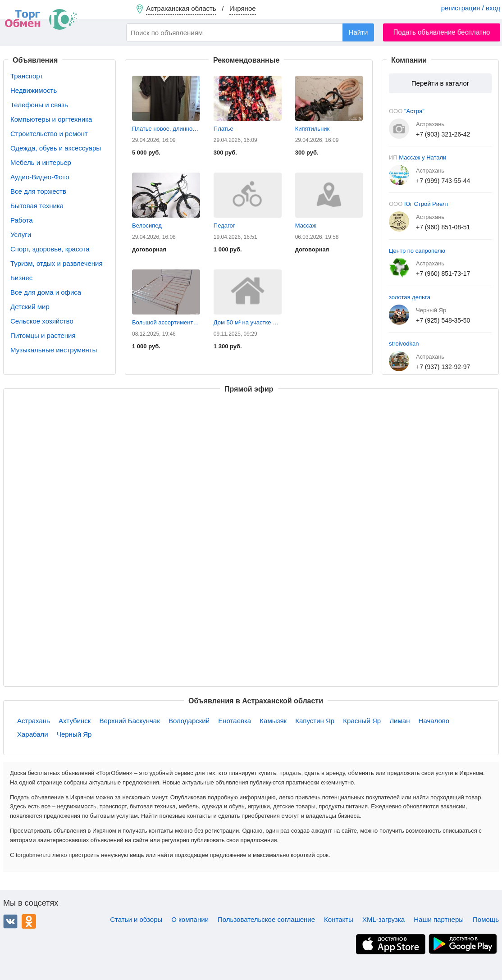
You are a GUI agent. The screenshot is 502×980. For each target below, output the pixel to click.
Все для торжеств (38, 191)
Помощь (486, 919)
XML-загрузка (383, 919)
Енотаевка (235, 721)
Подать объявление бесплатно (442, 32)
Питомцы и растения (43, 335)
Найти (358, 32)
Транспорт (27, 76)
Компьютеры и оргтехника (51, 119)
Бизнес (21, 278)
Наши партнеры (439, 919)
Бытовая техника (37, 206)
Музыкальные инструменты (54, 350)
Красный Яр (362, 721)
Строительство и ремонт (49, 134)
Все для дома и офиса (46, 292)
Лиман (399, 721)
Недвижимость (34, 90)
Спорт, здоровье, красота (50, 249)
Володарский (189, 721)
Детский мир (30, 307)
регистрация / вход (471, 8)
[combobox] (250, 32)
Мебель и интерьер (41, 162)
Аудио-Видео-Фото (40, 177)
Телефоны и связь (39, 105)
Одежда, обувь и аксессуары (56, 148)
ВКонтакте (10, 921)
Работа (22, 220)
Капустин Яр (315, 721)
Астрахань (34, 721)
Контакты (339, 919)
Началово (434, 721)
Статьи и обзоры (136, 919)
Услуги (21, 235)
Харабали (33, 734)
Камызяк (273, 721)
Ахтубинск (75, 721)
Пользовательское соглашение (266, 919)
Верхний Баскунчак (130, 721)
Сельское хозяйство (42, 321)
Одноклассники (29, 921)
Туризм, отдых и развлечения (57, 263)
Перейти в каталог (440, 83)
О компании (190, 919)
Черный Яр (74, 734)
